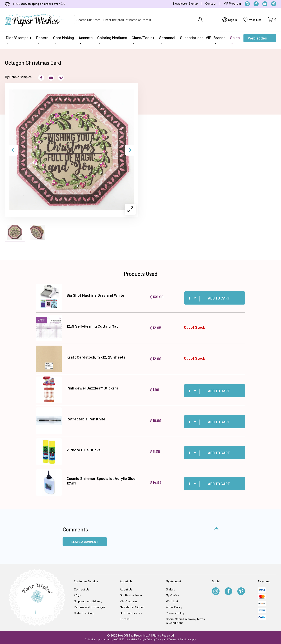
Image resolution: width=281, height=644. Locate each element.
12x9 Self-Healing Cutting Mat (92, 326)
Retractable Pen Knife (86, 419)
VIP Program (232, 3)
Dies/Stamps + (19, 39)
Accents (86, 39)
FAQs (77, 595)
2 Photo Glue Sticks (84, 450)
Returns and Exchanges (90, 607)
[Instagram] (247, 4)
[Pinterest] (274, 4)
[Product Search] (134, 20)
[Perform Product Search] (200, 20)
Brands (219, 39)
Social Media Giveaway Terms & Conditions (185, 621)
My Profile (172, 595)
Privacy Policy (175, 613)
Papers (42, 39)
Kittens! (125, 619)
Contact (211, 3)
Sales (235, 39)
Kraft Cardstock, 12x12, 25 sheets (96, 357)
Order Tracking (84, 613)
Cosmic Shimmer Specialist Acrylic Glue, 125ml (102, 481)
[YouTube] (265, 4)
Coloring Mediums (112, 39)
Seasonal (167, 39)
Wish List (172, 601)
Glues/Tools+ (143, 39)
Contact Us (82, 589)
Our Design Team (131, 595)
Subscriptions (192, 38)
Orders (170, 589)
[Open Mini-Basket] (272, 20)
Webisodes (257, 39)
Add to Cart (219, 298)
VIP (208, 38)
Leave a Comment (85, 542)
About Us (126, 589)
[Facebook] (256, 4)
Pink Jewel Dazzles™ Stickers (92, 388)
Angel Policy (174, 607)
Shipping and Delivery (88, 601)
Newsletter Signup (186, 3)
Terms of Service (179, 639)
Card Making (64, 39)
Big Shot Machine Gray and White (95, 295)
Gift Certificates (131, 613)
